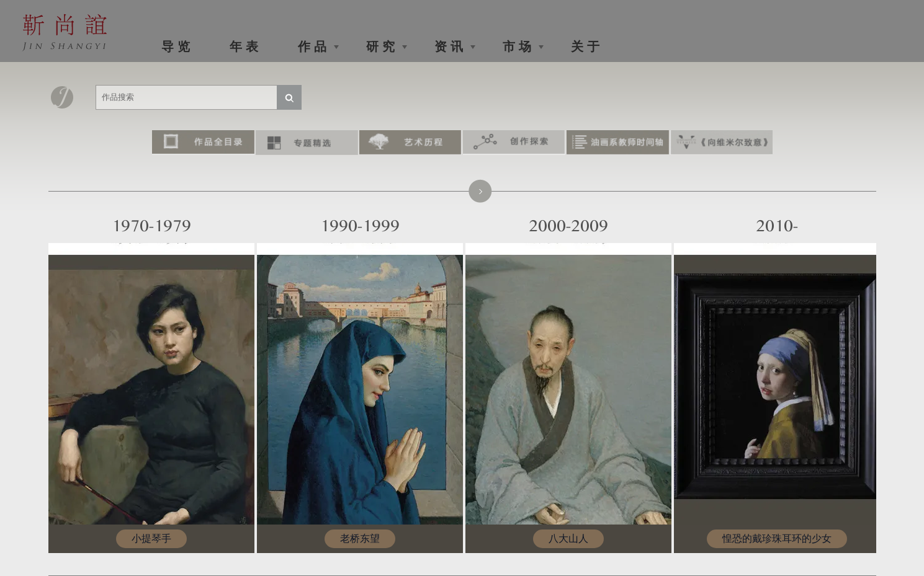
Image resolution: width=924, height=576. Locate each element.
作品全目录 (203, 143)
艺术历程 (410, 143)
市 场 (517, 47)
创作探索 (514, 143)
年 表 (244, 47)
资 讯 (449, 47)
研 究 (380, 47)
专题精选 (307, 143)
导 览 (176, 47)
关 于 (585, 47)
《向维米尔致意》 (721, 143)
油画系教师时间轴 (618, 143)
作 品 (312, 47)
